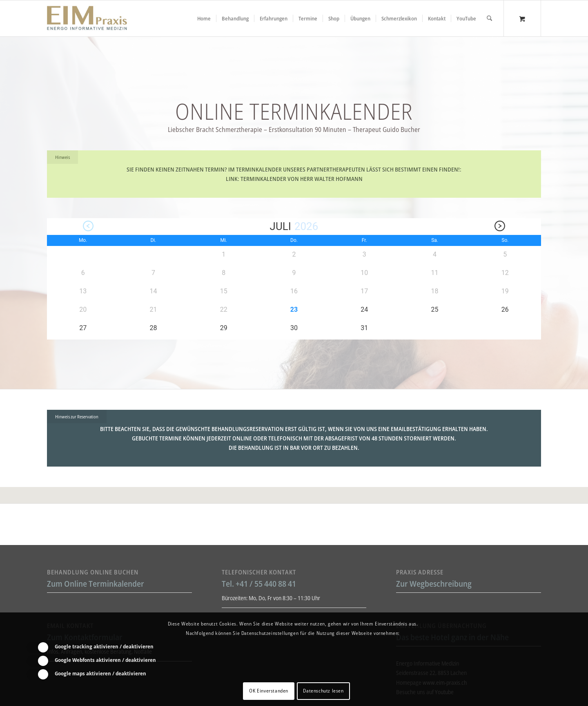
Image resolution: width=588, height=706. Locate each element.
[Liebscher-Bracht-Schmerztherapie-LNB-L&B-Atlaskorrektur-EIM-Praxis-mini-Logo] (87, 18)
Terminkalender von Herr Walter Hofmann (302, 179)
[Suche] (489, 18)
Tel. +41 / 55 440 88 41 (259, 584)
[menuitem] (204, 18)
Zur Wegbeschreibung (434, 584)
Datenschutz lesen (323, 691)
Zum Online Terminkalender (96, 584)
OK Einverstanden (269, 691)
